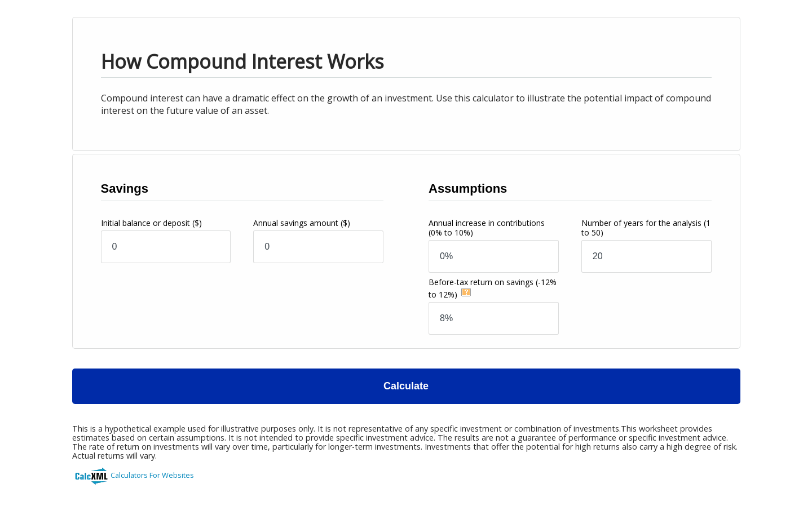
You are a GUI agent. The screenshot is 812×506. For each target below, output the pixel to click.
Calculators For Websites (152, 475)
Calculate (406, 386)
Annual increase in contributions (487, 228)
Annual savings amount (302, 223)
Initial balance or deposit (151, 223)
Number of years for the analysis (646, 228)
